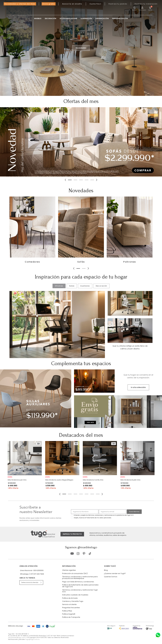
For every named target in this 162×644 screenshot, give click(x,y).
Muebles (38, 19)
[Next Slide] (128, 180)
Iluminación (86, 19)
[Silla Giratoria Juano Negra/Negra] (62, 466)
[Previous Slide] (34, 180)
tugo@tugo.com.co (33, 639)
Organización (102, 19)
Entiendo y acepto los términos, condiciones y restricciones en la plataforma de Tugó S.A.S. (104, 515)
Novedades (81, 48)
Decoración (50, 19)
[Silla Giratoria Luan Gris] (25, 466)
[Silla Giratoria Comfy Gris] (100, 466)
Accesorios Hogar (68, 19)
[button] (118, 4)
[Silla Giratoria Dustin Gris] (137, 466)
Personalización (120, 19)
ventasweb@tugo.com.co (18, 637)
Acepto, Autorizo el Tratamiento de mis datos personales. (93, 518)
